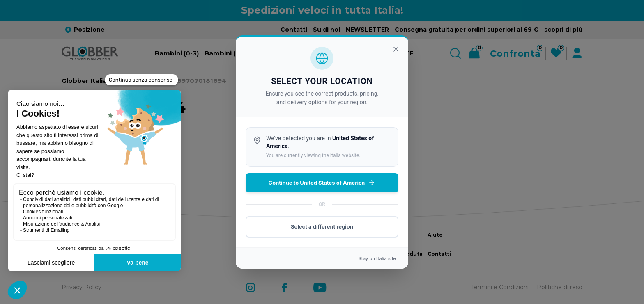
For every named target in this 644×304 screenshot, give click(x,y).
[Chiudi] (396, 49)
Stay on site (377, 258)
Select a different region (322, 226)
